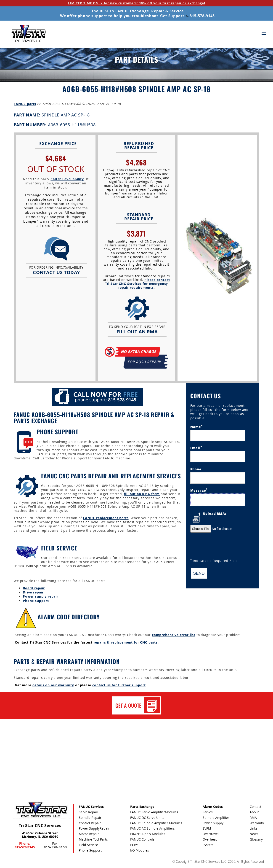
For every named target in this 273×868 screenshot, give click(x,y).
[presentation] (225, 546)
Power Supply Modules (148, 834)
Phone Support (57, 432)
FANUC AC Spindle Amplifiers (152, 828)
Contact (256, 807)
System (208, 845)
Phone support (36, 601)
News (254, 834)
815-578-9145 (200, 16)
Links (254, 828)
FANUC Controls (142, 839)
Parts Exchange (142, 807)
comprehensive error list (174, 635)
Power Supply (213, 823)
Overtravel (211, 834)
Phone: (25, 845)
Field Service (59, 548)
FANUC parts (25, 104)
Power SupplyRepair (94, 828)
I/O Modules (140, 850)
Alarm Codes (213, 807)
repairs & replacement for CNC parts (126, 642)
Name (196, 427)
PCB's (134, 845)
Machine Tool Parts (93, 839)
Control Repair (90, 823)
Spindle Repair (90, 818)
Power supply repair (41, 596)
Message (199, 490)
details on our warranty (53, 685)
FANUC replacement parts (106, 518)
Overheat (210, 839)
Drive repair (33, 592)
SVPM (207, 828)
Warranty (257, 823)
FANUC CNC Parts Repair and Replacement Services (111, 476)
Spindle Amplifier (216, 818)
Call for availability (67, 179)
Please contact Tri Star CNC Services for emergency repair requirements (138, 284)
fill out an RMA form (142, 494)
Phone (196, 469)
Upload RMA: (215, 513)
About (254, 812)
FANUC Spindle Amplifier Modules (156, 823)
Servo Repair (89, 812)
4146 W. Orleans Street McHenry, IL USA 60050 (40, 835)
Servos (208, 812)
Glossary (256, 839)
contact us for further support (119, 685)
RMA (253, 818)
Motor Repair (89, 834)
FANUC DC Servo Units (147, 818)
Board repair (34, 588)
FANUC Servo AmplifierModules (154, 812)
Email (196, 448)
